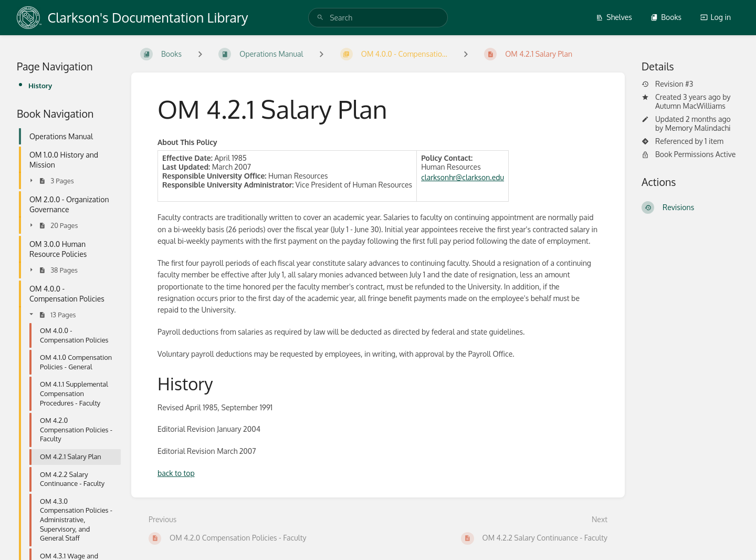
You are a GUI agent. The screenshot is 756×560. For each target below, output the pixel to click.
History (40, 85)
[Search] (320, 18)
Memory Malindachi (698, 128)
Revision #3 (667, 84)
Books (666, 17)
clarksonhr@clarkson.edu (463, 177)
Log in (716, 17)
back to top (176, 473)
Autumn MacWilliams (690, 106)
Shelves (614, 17)
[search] (378, 18)
